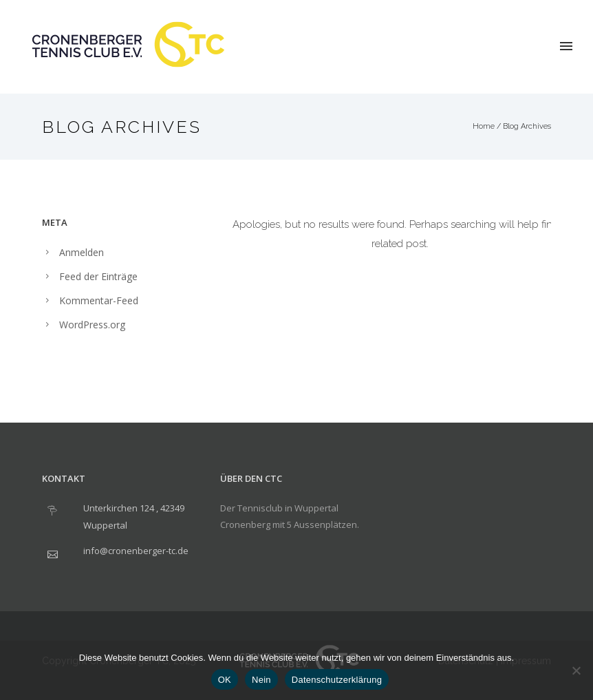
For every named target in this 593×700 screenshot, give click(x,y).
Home (484, 126)
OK (225, 680)
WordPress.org (92, 325)
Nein (261, 680)
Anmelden (82, 252)
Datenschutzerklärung (337, 680)
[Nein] (576, 670)
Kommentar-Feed (99, 300)
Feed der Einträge (98, 276)
